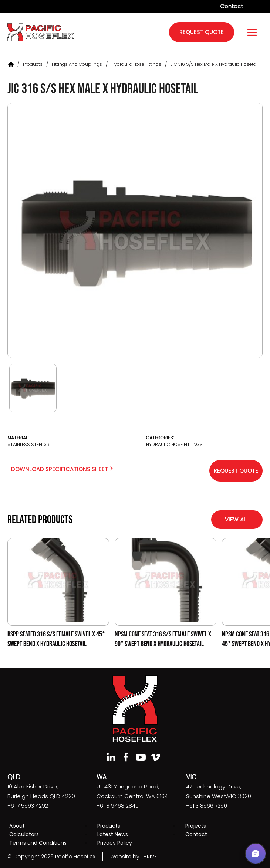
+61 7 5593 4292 (28, 806)
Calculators (24, 834)
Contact (232, 6)
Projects (196, 826)
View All (237, 519)
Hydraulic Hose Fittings (136, 64)
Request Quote (236, 471)
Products (33, 64)
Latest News (113, 834)
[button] (256, 854)
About (17, 826)
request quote (202, 32)
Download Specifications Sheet (62, 469)
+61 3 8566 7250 (207, 806)
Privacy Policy (115, 843)
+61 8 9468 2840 (118, 806)
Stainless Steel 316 (29, 444)
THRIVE (149, 857)
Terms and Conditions (38, 843)
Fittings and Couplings (77, 64)
